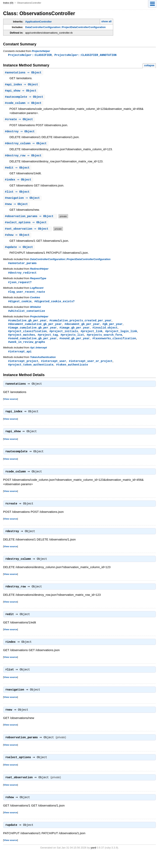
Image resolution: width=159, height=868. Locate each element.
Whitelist (35, 312)
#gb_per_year (112, 329)
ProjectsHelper (41, 51)
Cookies (35, 302)
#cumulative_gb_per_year (27, 325)
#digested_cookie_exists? (54, 306)
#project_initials (64, 337)
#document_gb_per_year (82, 329)
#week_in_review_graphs (27, 348)
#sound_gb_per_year (75, 344)
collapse (149, 66)
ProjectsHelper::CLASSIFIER (30, 55)
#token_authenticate (72, 371)
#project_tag (48, 340)
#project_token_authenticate (31, 371)
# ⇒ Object (24, 73)
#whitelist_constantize (27, 316)
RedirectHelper (39, 273)
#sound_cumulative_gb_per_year (32, 344)
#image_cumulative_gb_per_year (32, 333)
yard (93, 862)
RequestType (38, 282)
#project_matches (22, 340)
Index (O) (8, 3)
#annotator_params (22, 267)
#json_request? (20, 286)
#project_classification (27, 337)
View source (11, 406)
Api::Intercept (39, 354)
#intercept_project (23, 367)
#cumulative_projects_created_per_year (80, 325)
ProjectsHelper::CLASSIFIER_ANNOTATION (85, 55)
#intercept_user (54, 367)
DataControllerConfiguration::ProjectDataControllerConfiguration (66, 27)
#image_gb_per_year (75, 333)
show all (106, 21)
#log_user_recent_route (27, 296)
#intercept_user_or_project (91, 367)
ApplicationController (39, 22)
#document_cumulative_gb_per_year (35, 329)
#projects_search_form (104, 340)
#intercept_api (20, 358)
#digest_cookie (20, 306)
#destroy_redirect (22, 276)
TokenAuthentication (43, 363)
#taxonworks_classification (114, 344)
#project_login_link (121, 337)
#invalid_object (105, 333)
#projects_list (72, 340)
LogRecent (37, 292)
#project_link (92, 337)
